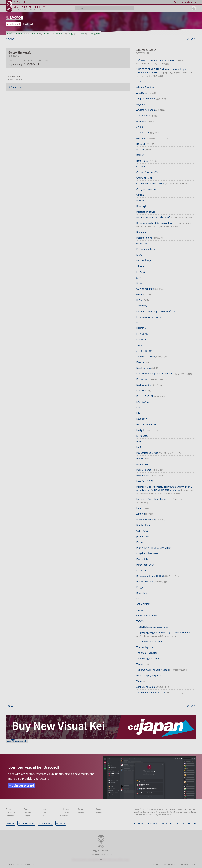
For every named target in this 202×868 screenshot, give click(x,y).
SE (138, 599)
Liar (138, 407)
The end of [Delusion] (147, 653)
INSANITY (141, 339)
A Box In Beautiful (145, 87)
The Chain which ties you (149, 641)
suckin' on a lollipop (147, 615)
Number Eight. (144, 525)
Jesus (139, 345)
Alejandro (141, 104)
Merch (62, 823)
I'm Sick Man (143, 334)
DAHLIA (140, 200)
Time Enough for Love (147, 658)
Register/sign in (14, 865)
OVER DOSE (142, 531)
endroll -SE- (142, 243)
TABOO (140, 621)
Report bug (30, 865)
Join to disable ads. (17, 741)
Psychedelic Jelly (145, 565)
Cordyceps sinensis (146, 189)
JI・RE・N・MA (144, 351)
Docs (12, 823)
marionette (142, 436)
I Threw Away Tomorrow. (149, 317)
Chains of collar (144, 178)
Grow (139, 283)
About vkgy (46, 823)
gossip (140, 277)
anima (140, 127)
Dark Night (142, 206)
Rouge (140, 587)
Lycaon (17, 17)
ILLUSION (141, 328)
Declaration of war (146, 212)
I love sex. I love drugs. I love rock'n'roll (156, 311)
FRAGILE (141, 272)
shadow (140, 610)
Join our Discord (23, 786)
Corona (140, 195)
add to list (30, 24)
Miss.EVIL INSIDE (145, 481)
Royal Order (142, 593)
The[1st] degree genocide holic (152, 627)
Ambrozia (16, 87)
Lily (138, 413)
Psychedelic (142, 559)
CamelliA (141, 166)
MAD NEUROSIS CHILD (148, 424)
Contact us (153, 865)
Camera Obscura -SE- (147, 172)
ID (137, 323)
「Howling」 (142, 306)
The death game (145, 647)
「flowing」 (141, 266)
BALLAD (140, 155)
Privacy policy (188, 865)
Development (28, 823)
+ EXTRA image (144, 260)
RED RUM (141, 570)
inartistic (111, 855)
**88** (140, 81)
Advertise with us (170, 865)
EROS (139, 255)
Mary (139, 441)
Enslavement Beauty (147, 249)
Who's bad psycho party (148, 675)
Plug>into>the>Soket (147, 553)
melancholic (143, 464)
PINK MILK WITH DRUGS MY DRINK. (154, 548)
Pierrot (140, 542)
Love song (141, 419)
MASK (139, 447)
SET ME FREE (143, 604)
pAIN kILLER (143, 536)
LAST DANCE (143, 402)
